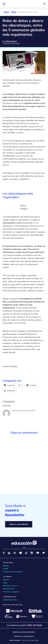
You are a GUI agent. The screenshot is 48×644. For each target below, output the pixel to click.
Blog (14, 12)
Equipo (6, 566)
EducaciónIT (31, 410)
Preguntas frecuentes (13, 572)
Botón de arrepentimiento (24, 632)
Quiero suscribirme (19, 524)
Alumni (6, 580)
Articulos (7, 406)
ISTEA (6, 569)
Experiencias (9, 589)
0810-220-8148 (35, 625)
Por (10, 41)
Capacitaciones (10, 600)
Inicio (6, 12)
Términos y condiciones (24, 636)
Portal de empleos (11, 592)
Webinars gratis (10, 586)
